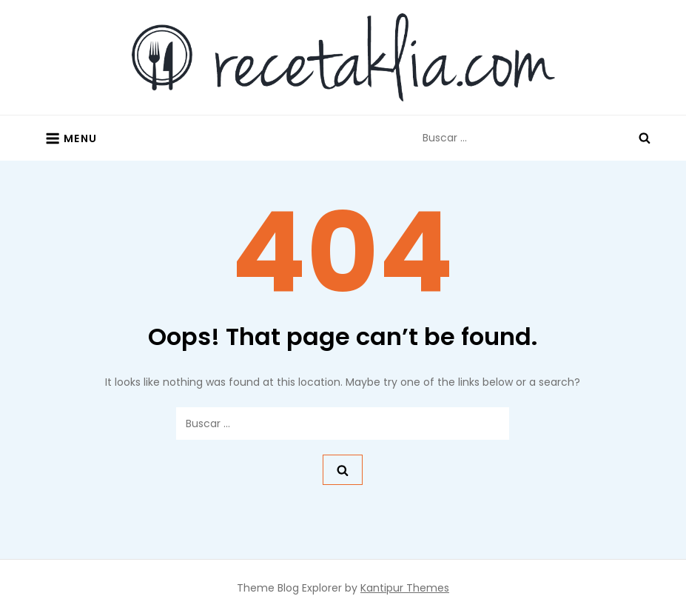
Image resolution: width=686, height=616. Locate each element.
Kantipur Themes (405, 588)
